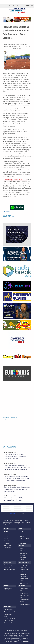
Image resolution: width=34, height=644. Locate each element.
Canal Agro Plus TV (10, 621)
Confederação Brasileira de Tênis (15, 180)
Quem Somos (9, 520)
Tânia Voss (23, 567)
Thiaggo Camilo (24, 569)
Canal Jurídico (24, 589)
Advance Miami (24, 600)
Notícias (22, 546)
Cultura (6, 529)
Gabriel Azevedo (25, 583)
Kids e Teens (24, 591)
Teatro (6, 532)
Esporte (22, 541)
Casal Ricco (23, 574)
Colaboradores (24, 562)
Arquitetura (7, 545)
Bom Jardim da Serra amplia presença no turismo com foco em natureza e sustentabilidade (17, 489)
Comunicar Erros (19, 522)
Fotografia (7, 543)
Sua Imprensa (24, 593)
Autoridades (23, 553)
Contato (28, 522)
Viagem (6, 539)
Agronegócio (8, 589)
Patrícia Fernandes (25, 581)
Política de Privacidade (25, 524)
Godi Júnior (7, 567)
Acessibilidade (8, 522)
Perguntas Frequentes (9, 524)
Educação (7, 541)
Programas (7, 607)
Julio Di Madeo (24, 576)
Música (6, 534)
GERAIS (22, 602)
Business (6, 586)
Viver (21, 529)
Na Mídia (22, 555)
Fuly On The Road (9, 618)
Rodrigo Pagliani (25, 565)
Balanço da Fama (9, 623)
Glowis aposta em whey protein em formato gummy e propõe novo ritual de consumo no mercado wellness (17, 467)
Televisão (23, 551)
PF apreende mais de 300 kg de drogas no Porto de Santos (15, 499)
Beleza (22, 536)
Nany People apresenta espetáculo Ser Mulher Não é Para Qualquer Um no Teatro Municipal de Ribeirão (17, 478)
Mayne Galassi (24, 579)
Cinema (6, 536)
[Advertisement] (17, 399)
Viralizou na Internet (23, 559)
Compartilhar (7, 212)
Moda (21, 534)
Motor (22, 549)
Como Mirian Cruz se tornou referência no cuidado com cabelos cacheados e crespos (16, 456)
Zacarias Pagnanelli (10, 565)
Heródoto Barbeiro (10, 569)
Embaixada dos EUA (24, 596)
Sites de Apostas (25, 604)
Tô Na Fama (23, 572)
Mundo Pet (23, 543)
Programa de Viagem (8, 615)
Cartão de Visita (9, 610)
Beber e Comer (24, 539)
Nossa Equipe (19, 520)
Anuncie (27, 520)
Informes (22, 586)
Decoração (7, 548)
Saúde (22, 532)
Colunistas (7, 562)
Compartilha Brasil (9, 612)
